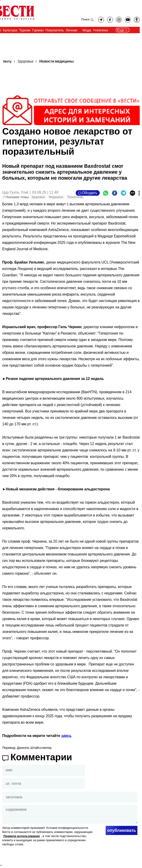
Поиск (85, 19)
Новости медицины (56, 62)
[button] (137, 20)
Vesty (7, 62)
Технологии (75, 197)
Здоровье (26, 62)
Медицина (56, 197)
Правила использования (22, 836)
